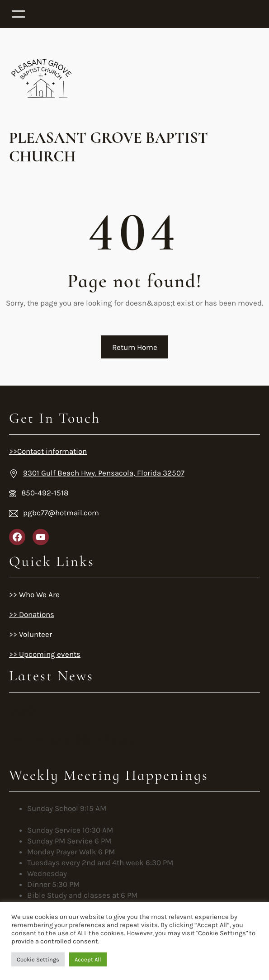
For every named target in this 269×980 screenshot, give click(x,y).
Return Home (135, 347)
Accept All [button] (88, 959)
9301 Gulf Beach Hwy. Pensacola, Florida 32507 (104, 473)
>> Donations (32, 614)
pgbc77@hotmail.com (61, 513)
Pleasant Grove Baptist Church (109, 147)
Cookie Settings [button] (38, 959)
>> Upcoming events (45, 654)
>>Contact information (48, 451)
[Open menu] (134, 14)
